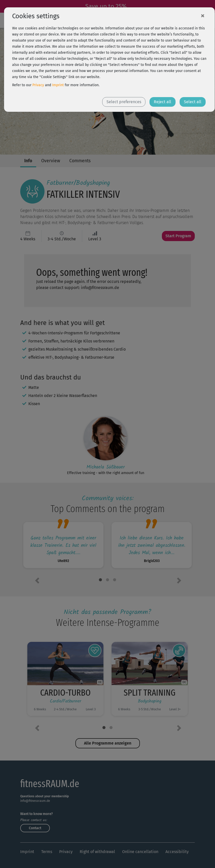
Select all (193, 102)
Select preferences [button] (124, 102)
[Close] (203, 15)
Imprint (58, 85)
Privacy (38, 85)
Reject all (163, 102)
